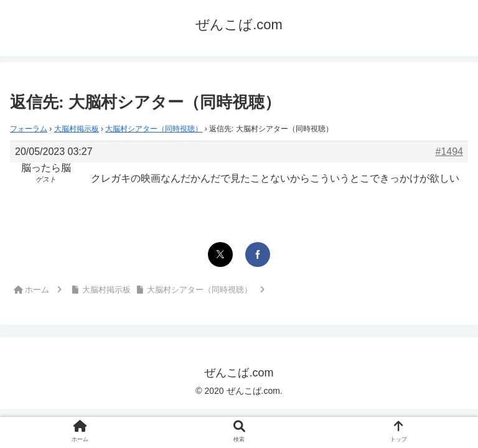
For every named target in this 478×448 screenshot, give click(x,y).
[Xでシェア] (220, 254)
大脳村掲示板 (77, 129)
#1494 (450, 152)
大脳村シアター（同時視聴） (154, 129)
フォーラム (29, 129)
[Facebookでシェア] (258, 254)
